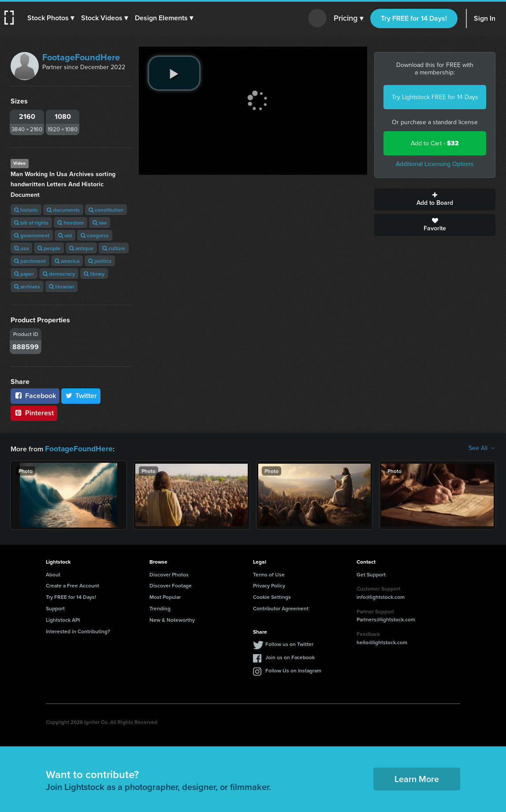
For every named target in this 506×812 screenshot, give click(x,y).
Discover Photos (169, 574)
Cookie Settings (272, 596)
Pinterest (34, 413)
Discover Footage (171, 585)
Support (55, 607)
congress (95, 235)
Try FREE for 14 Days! (414, 18)
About (53, 574)
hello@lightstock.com (382, 641)
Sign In (485, 18)
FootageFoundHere (81, 57)
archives (27, 286)
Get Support (371, 574)
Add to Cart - (435, 143)
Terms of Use (269, 574)
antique (81, 248)
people (49, 248)
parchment (30, 261)
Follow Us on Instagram (293, 670)
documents (63, 210)
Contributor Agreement (281, 607)
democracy (59, 274)
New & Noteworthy (172, 619)
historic (26, 210)
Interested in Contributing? (78, 630)
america (67, 261)
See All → (482, 448)
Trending (160, 607)
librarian (61, 286)
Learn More (417, 778)
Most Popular (165, 596)
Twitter (81, 396)
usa (21, 248)
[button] (52, 18)
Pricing (348, 18)
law (100, 223)
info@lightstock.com (381, 596)
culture (114, 248)
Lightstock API (63, 619)
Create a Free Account (73, 585)
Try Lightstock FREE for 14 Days (435, 97)
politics (100, 261)
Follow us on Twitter (289, 643)
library (94, 274)
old (65, 235)
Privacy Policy (269, 585)
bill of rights (31, 223)
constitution (106, 210)
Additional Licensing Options (435, 164)
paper (24, 274)
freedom (71, 223)
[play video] (174, 73)
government (32, 235)
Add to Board (435, 199)
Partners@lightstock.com (386, 618)
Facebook (35, 396)
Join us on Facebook (290, 656)
